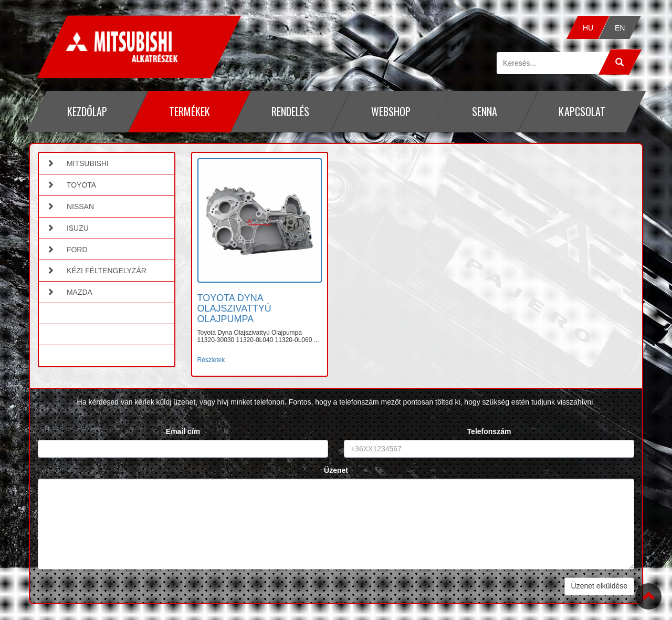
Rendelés (290, 111)
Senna (485, 111)
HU (588, 28)
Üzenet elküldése (599, 586)
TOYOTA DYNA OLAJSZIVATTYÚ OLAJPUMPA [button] (234, 308)
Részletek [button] (211, 360)
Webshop (390, 111)
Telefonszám (489, 431)
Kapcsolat (582, 111)
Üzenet (336, 470)
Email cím (183, 431)
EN (619, 28)
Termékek (189, 111)
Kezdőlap (87, 111)
